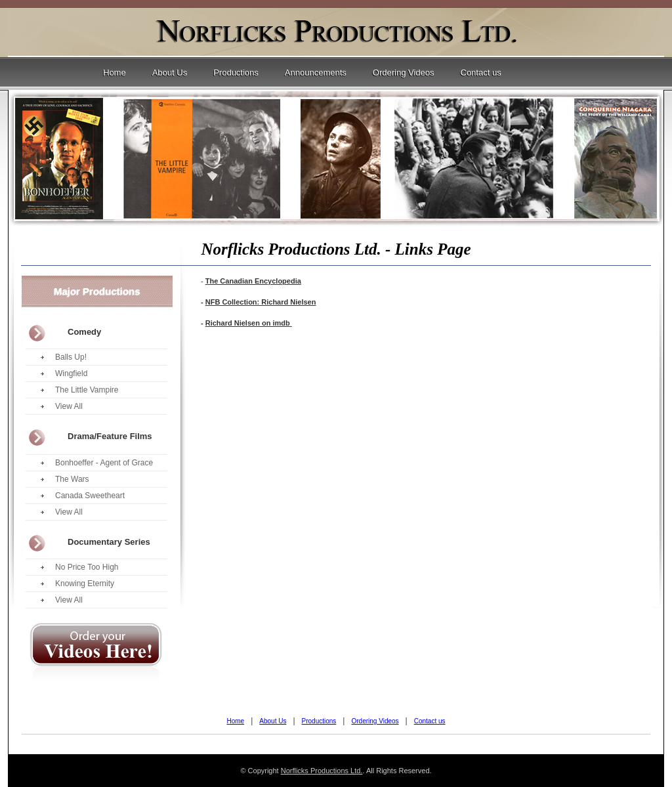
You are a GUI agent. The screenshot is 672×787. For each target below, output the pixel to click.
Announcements (316, 73)
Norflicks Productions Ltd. (322, 771)
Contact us (481, 73)
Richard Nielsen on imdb (248, 323)
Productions (236, 73)
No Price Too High (87, 567)
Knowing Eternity (85, 584)
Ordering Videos (404, 73)
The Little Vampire (87, 390)
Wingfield (71, 373)
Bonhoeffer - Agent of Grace (104, 463)
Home (115, 73)
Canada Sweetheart (90, 496)
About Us (170, 73)
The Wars (72, 479)
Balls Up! (71, 357)
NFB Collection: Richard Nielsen (261, 302)
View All (69, 406)
